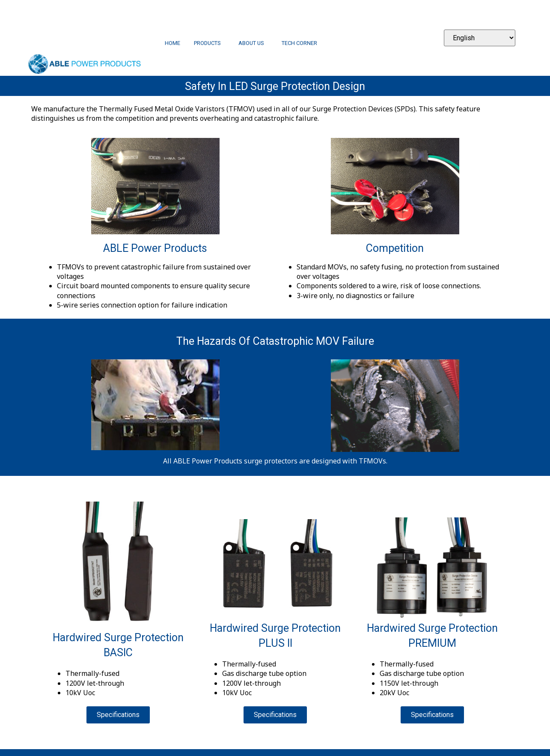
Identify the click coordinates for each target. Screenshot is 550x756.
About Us (253, 43)
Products (209, 43)
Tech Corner (299, 43)
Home (172, 43)
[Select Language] (480, 38)
